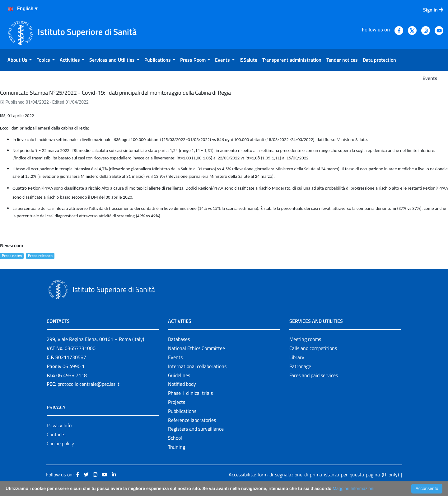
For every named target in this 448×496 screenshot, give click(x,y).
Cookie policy (60, 443)
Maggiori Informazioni (353, 489)
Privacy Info (59, 425)
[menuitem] (20, 60)
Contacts (56, 434)
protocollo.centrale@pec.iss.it (89, 384)
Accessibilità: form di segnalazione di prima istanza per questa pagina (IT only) (314, 475)
